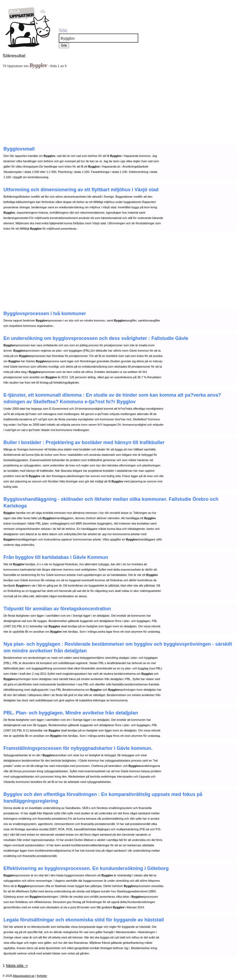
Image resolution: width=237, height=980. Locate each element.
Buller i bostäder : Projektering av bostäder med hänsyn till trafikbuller (84, 442)
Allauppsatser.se (24, 976)
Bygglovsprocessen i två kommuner (45, 314)
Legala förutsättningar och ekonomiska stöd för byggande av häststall (84, 920)
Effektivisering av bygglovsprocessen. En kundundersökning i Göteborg (86, 868)
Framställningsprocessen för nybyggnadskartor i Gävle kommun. (78, 748)
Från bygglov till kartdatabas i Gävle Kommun (56, 557)
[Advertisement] (108, 108)
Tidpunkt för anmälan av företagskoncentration (57, 609)
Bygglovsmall (19, 149)
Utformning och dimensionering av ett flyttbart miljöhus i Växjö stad (81, 190)
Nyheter (42, 976)
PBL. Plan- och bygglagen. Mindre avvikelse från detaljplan (71, 713)
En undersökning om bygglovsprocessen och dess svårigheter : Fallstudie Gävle (96, 338)
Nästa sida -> (17, 966)
